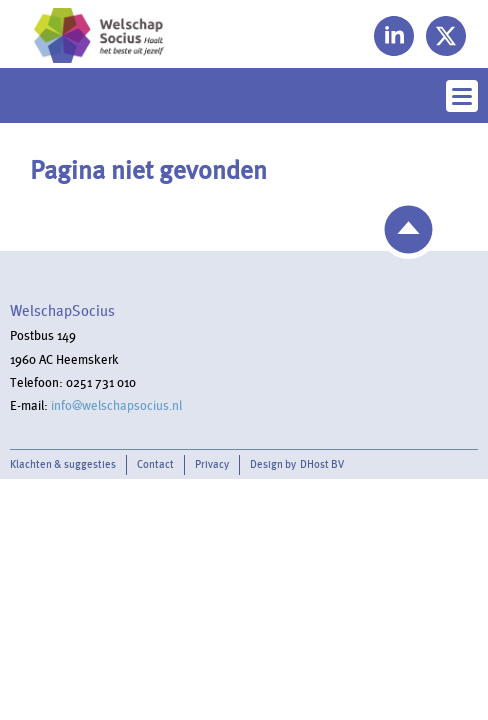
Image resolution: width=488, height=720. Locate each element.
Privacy (212, 464)
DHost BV (322, 464)
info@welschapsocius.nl (116, 406)
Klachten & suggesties (63, 464)
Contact (155, 464)
